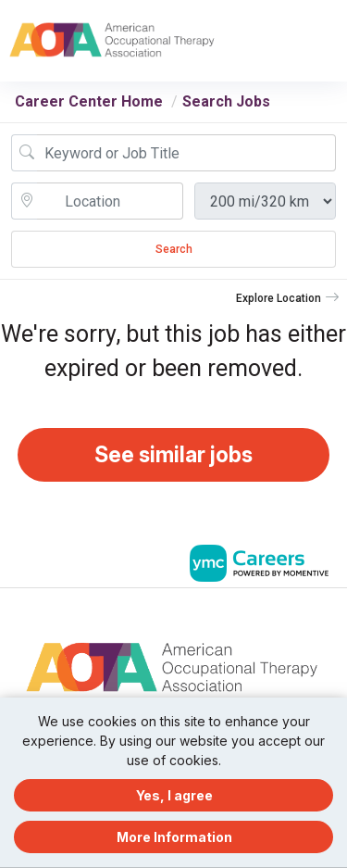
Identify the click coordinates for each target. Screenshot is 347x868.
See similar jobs (173, 455)
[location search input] (110, 201)
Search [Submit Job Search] (174, 249)
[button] (330, 41)
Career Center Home (89, 101)
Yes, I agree (174, 795)
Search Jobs (226, 101)
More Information (174, 837)
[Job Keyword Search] (186, 153)
